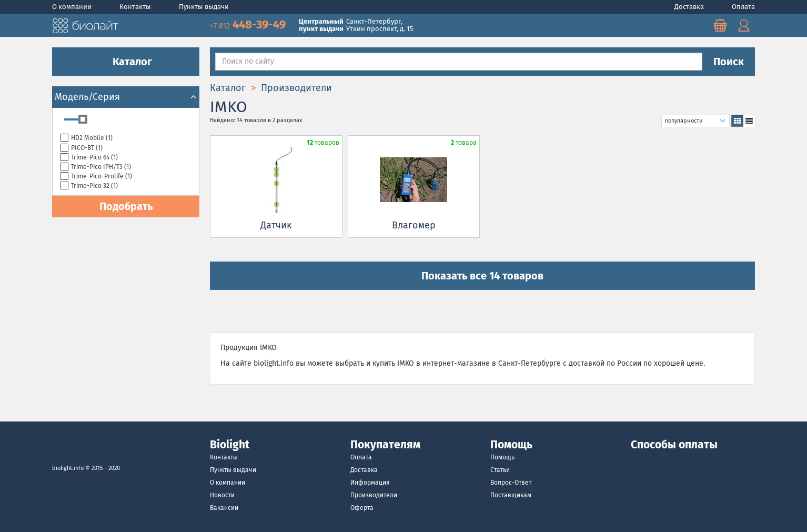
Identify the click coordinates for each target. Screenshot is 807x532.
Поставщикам (511, 495)
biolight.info (68, 468)
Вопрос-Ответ (511, 483)
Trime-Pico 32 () (89, 186)
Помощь (502, 457)
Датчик (276, 225)
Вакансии (224, 508)
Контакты (136, 7)
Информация (370, 483)
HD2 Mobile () (87, 138)
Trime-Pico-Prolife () (96, 177)
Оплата (743, 7)
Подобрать (126, 206)
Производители (374, 495)
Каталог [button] (126, 62)
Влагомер (414, 225)
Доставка (690, 7)
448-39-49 (249, 24)
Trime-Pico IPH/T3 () (96, 167)
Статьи (500, 470)
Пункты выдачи (204, 7)
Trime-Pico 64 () (89, 158)
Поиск (729, 62)
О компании (73, 7)
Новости (222, 495)
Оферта (362, 508)
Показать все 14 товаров (482, 276)
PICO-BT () (82, 148)
